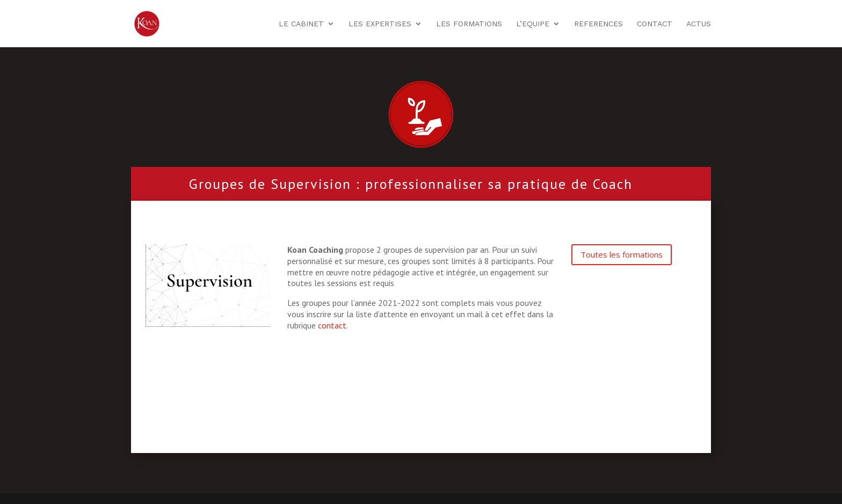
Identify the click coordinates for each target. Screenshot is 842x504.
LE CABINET (301, 24)
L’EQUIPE (533, 24)
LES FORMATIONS (469, 24)
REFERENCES (598, 24)
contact (332, 325)
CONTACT (655, 24)
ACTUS (699, 24)
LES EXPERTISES (380, 24)
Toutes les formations (622, 254)
